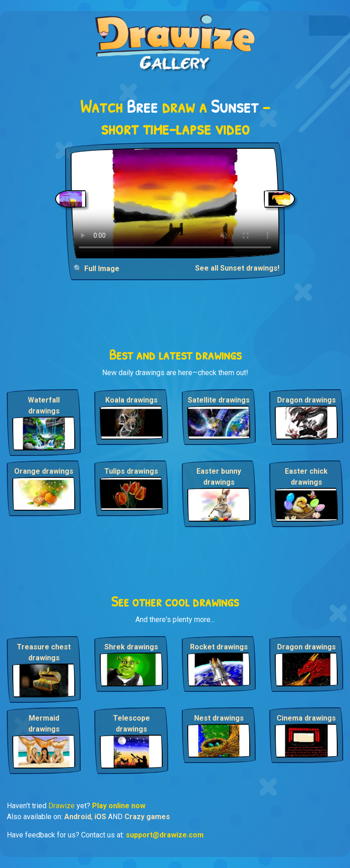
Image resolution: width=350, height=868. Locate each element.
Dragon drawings (306, 400)
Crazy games (147, 817)
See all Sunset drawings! (237, 268)
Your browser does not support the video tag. (175, 203)
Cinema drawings (306, 718)
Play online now (119, 806)
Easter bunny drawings (219, 477)
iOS (100, 817)
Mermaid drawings (44, 724)
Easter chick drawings (306, 477)
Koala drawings (131, 400)
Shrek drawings (131, 647)
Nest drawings (219, 718)
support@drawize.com (165, 835)
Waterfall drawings (44, 405)
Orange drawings (44, 471)
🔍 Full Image (96, 269)
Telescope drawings (131, 724)
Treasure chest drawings (44, 652)
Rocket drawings (219, 647)
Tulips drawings (131, 471)
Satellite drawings (219, 400)
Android (78, 817)
